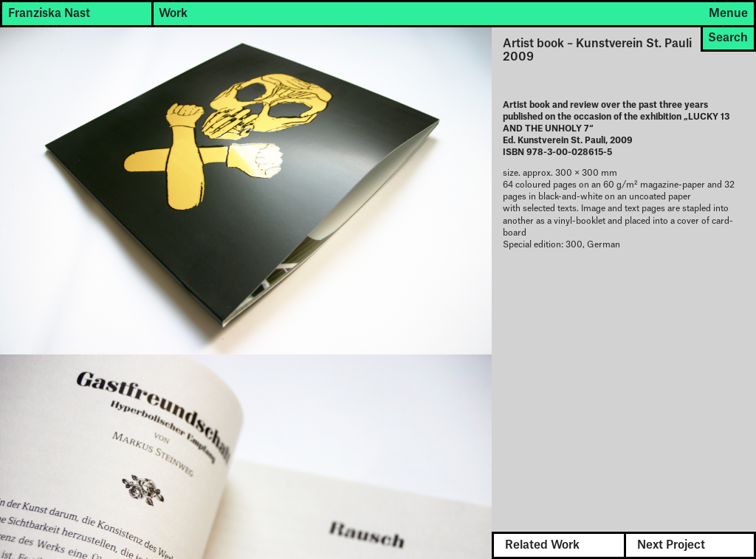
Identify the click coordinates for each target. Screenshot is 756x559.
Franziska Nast (49, 14)
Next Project (671, 545)
